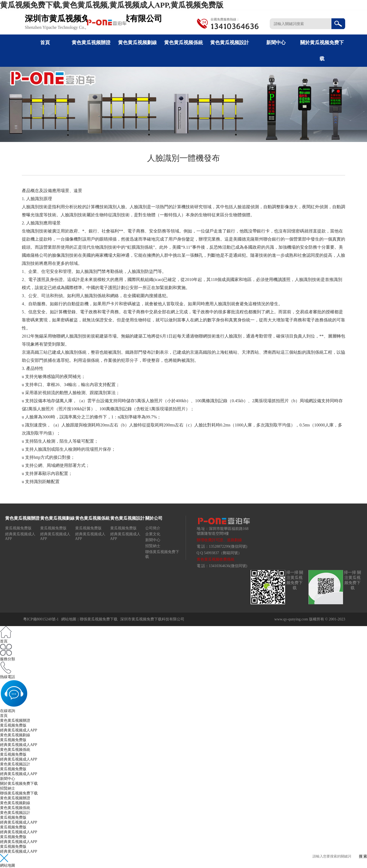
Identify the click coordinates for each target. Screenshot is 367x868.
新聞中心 (276, 43)
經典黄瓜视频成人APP (19, 730)
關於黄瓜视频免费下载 (19, 784)
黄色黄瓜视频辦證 (91, 43)
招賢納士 (153, 546)
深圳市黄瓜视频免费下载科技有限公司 (152, 619)
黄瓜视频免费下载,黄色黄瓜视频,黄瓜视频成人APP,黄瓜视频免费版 (112, 5)
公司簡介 (153, 528)
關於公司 (154, 518)
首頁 (45, 43)
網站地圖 (69, 619)
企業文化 (153, 534)
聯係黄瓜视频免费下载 (99, 619)
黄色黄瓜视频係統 (183, 43)
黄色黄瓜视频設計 (230, 43)
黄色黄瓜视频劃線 (137, 43)
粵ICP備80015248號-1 (41, 619)
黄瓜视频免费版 (18, 528)
